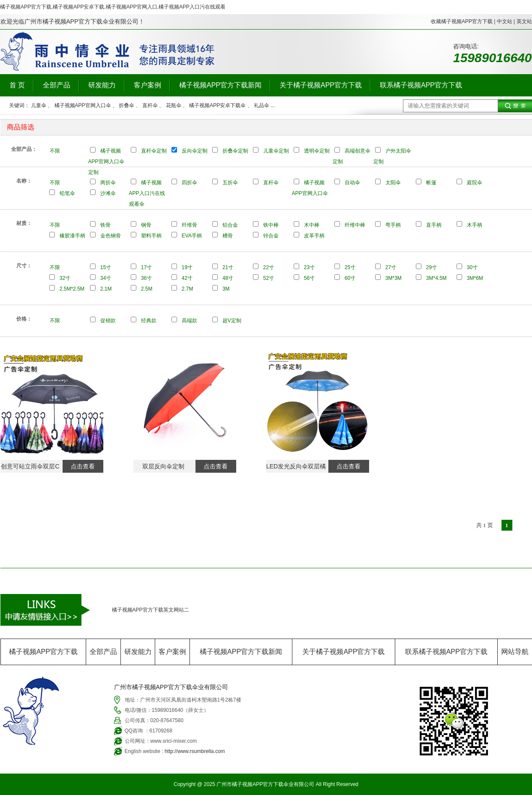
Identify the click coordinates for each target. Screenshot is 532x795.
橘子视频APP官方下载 (43, 652)
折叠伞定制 (235, 151)
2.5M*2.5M (72, 289)
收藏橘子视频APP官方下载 (462, 21)
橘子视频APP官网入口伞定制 (106, 162)
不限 (55, 151)
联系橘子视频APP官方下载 (421, 85)
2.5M (147, 289)
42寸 (187, 278)
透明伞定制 (317, 151)
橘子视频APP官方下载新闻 (220, 85)
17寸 (146, 267)
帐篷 (431, 183)
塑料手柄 (151, 236)
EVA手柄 (192, 236)
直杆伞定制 (154, 151)
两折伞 (108, 183)
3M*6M (475, 278)
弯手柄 (393, 225)
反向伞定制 (195, 151)
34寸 (106, 278)
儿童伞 (39, 105)
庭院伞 (475, 183)
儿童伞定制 (276, 151)
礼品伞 (261, 105)
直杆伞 (150, 105)
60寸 (350, 278)
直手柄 (434, 225)
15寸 (106, 267)
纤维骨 (189, 225)
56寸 (309, 278)
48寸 (228, 278)
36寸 (146, 278)
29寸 (431, 267)
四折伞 (189, 183)
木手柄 (475, 225)
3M (226, 289)
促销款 (108, 321)
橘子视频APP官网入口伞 (83, 105)
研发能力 (102, 85)
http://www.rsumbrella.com (195, 751)
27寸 (391, 267)
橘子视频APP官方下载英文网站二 (150, 610)
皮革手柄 (314, 236)
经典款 (149, 321)
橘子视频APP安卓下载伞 (217, 105)
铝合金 (230, 225)
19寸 (187, 267)
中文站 (505, 21)
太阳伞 (393, 183)
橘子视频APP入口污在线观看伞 (147, 193)
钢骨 (146, 225)
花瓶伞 (174, 105)
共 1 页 (485, 525)
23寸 (309, 267)
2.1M (106, 289)
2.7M (188, 289)
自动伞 (352, 183)
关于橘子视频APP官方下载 (321, 85)
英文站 (524, 21)
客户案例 (147, 85)
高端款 (189, 321)
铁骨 (105, 225)
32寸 (65, 278)
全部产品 (57, 85)
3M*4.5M (436, 278)
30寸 (472, 267)
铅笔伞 (67, 193)
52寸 (269, 278)
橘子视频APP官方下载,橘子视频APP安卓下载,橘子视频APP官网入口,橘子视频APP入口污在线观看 (113, 7)
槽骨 (228, 236)
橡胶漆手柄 (72, 236)
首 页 (17, 85)
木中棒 (312, 225)
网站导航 (515, 652)
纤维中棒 (355, 225)
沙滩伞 (108, 193)
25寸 (350, 267)
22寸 (269, 267)
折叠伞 (126, 105)
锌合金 (271, 236)
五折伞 (230, 183)
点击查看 (83, 466)
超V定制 (232, 321)
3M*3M (394, 278)
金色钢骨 (111, 236)
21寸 (228, 267)
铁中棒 (271, 225)
